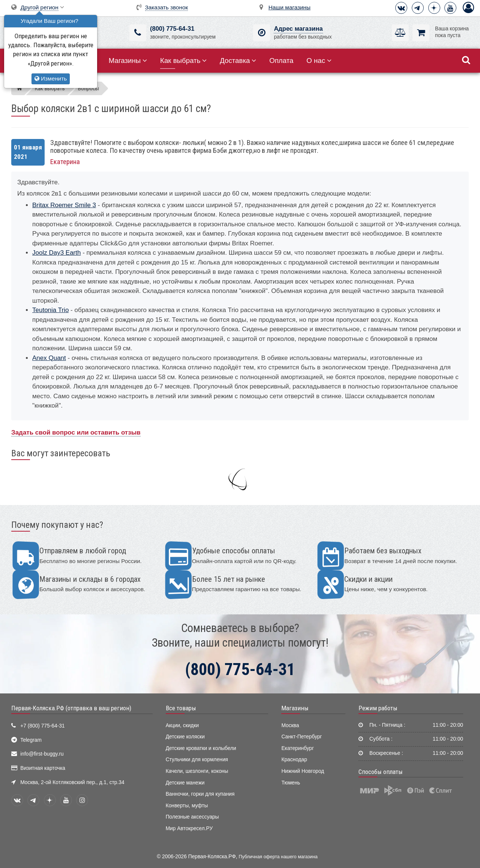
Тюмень (291, 783)
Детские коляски (185, 737)
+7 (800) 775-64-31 (42, 726)
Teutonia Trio (50, 310)
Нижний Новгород (303, 771)
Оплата (281, 61)
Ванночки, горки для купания (200, 794)
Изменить (51, 78)
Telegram (31, 740)
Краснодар (294, 760)
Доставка (238, 61)
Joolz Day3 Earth (56, 253)
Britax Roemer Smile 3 (64, 205)
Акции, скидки (182, 725)
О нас (319, 61)
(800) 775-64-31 (172, 29)
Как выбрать (183, 61)
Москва (290, 725)
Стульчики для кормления (197, 760)
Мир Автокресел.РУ (189, 828)
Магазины (128, 61)
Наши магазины (289, 7)
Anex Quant (49, 358)
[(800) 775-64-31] (138, 33)
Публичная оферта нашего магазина (278, 857)
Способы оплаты (381, 772)
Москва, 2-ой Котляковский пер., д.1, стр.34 (72, 782)
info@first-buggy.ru (42, 754)
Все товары (181, 708)
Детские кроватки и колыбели (201, 748)
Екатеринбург (298, 748)
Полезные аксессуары (192, 817)
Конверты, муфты (187, 806)
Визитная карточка (43, 768)
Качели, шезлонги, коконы (197, 771)
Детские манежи (185, 783)
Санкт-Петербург (301, 737)
